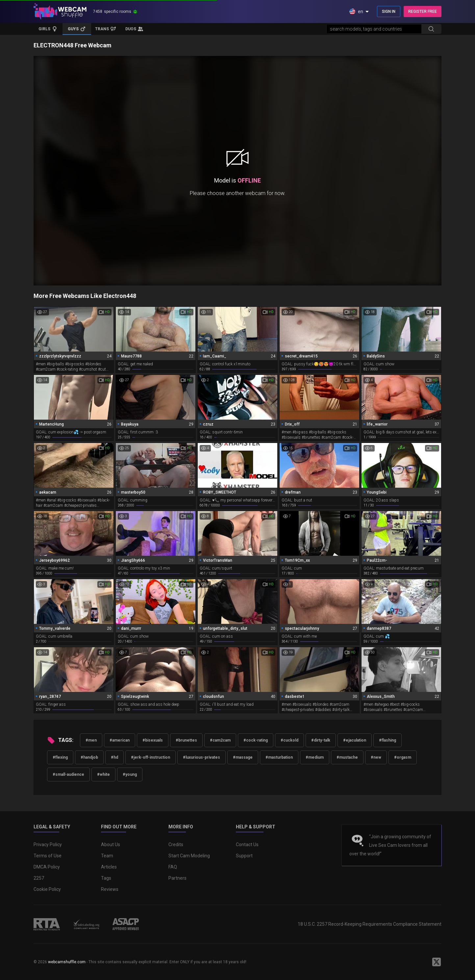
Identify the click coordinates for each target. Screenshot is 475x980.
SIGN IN (389, 12)
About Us (111, 845)
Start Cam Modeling (189, 856)
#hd (114, 757)
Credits (176, 845)
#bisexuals (153, 740)
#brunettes (186, 740)
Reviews (110, 889)
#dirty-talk (321, 740)
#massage (243, 757)
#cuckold (289, 740)
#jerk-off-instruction (150, 757)
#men (91, 740)
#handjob (89, 757)
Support (244, 856)
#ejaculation (355, 740)
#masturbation (279, 757)
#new (376, 757)
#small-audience (68, 774)
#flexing (60, 757)
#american (120, 740)
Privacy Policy (48, 845)
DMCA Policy (47, 867)
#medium (315, 757)
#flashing (387, 740)
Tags (106, 878)
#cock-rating (256, 740)
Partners (177, 878)
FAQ (173, 867)
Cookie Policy (47, 889)
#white (103, 774)
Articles (109, 867)
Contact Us (247, 845)
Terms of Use (48, 856)
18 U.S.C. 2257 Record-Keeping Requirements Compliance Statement (370, 924)
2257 (39, 878)
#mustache (347, 757)
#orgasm (403, 757)
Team (107, 856)
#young (130, 774)
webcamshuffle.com (67, 962)
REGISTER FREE (423, 12)
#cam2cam (220, 740)
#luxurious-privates (201, 757)
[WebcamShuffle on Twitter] (437, 962)
